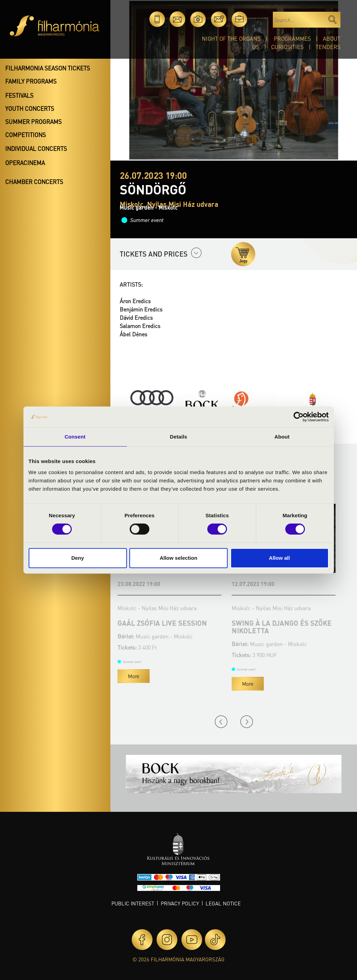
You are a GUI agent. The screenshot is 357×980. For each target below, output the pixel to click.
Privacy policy (180, 903)
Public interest (133, 903)
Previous (221, 722)
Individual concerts (36, 148)
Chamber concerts (34, 182)
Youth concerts (30, 108)
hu (260, 19)
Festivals (19, 95)
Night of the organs (231, 39)
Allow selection (178, 558)
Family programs (31, 81)
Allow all (280, 558)
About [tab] (282, 437)
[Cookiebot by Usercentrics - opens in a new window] (299, 417)
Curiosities (287, 47)
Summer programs (33, 122)
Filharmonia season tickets (48, 68)
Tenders (328, 47)
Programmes (292, 39)
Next (247, 722)
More (136, 676)
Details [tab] (179, 437)
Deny (78, 558)
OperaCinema (25, 163)
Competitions (26, 135)
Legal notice (223, 903)
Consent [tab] (75, 437)
